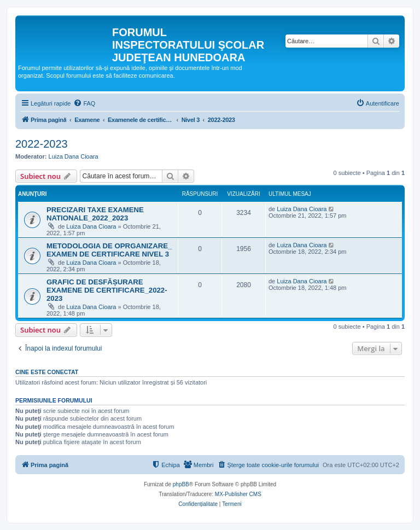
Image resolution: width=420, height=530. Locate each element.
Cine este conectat (47, 372)
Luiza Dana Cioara (74, 156)
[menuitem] (84, 103)
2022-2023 (42, 144)
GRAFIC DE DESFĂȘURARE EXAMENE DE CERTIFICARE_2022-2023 (107, 290)
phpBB (181, 484)
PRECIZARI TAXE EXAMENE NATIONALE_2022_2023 (95, 214)
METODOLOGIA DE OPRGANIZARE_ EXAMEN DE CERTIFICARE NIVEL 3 (109, 250)
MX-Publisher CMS (238, 494)
